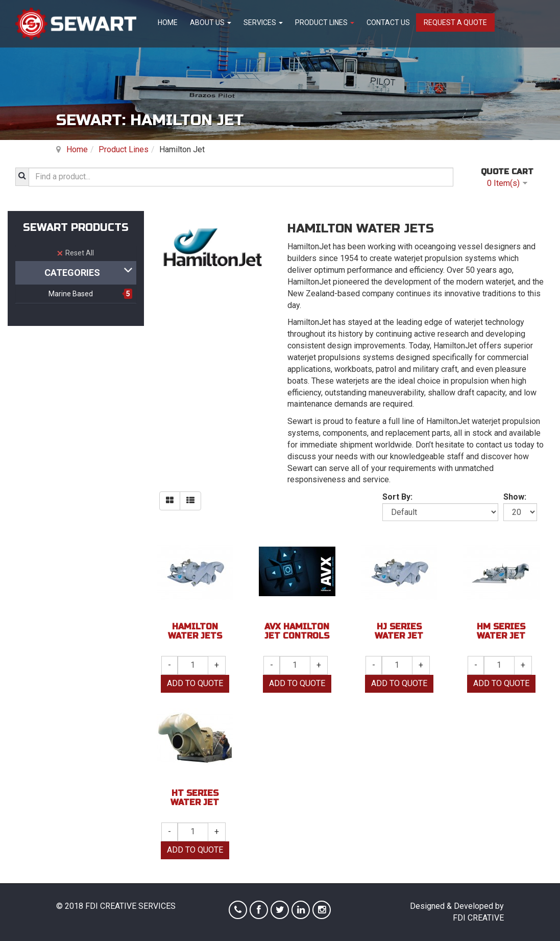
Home (168, 22)
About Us (211, 22)
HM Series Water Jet (501, 631)
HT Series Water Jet (195, 798)
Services (263, 22)
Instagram (322, 910)
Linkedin (301, 910)
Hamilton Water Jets (195, 631)
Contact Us (388, 22)
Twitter (280, 910)
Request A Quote (455, 22)
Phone (238, 910)
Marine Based (71, 294)
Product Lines (325, 22)
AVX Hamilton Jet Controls (297, 631)
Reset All (76, 253)
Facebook (259, 910)
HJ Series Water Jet (399, 631)
